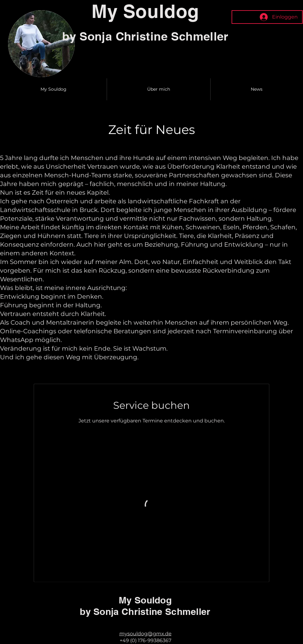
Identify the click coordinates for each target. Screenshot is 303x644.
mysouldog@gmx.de (145, 633)
